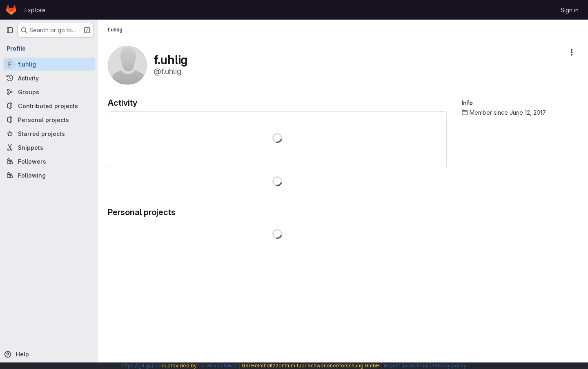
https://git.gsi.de (141, 366)
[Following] (49, 175)
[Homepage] (11, 10)
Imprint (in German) (406, 366)
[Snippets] (49, 147)
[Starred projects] (49, 133)
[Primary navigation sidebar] (10, 30)
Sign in (570, 10)
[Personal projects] (49, 120)
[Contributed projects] (49, 106)
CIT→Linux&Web (218, 366)
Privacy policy (450, 366)
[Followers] (49, 161)
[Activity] (49, 78)
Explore (35, 10)
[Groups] (49, 92)
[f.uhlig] (49, 64)
